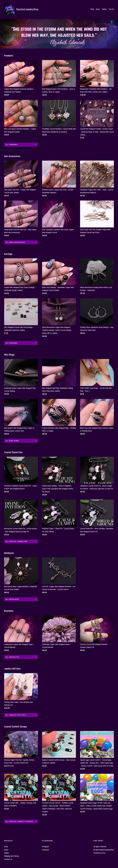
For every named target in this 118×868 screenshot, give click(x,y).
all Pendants (12, 145)
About (98, 9)
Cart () (111, 9)
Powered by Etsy (99, 853)
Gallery (104, 9)
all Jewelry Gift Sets (16, 715)
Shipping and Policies (12, 856)
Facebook (45, 850)
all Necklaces (12, 599)
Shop (92, 9)
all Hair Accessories (15, 242)
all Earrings (12, 343)
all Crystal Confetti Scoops (19, 822)
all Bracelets (12, 657)
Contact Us (8, 859)
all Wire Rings (12, 441)
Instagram (46, 846)
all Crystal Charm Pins (16, 541)
